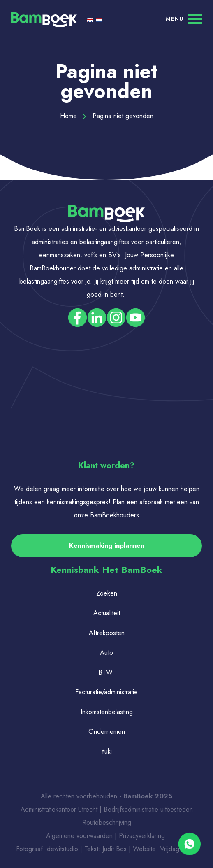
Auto (106, 653)
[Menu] (184, 18)
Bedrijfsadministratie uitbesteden (148, 809)
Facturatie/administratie (106, 692)
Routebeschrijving (107, 823)
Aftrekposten (107, 633)
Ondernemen (107, 732)
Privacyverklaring (143, 836)
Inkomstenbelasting (107, 712)
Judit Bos (115, 849)
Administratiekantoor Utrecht (59, 809)
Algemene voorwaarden (79, 836)
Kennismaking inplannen (107, 546)
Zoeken (107, 593)
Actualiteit (107, 613)
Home (73, 116)
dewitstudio (63, 849)
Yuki (106, 751)
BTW (105, 672)
